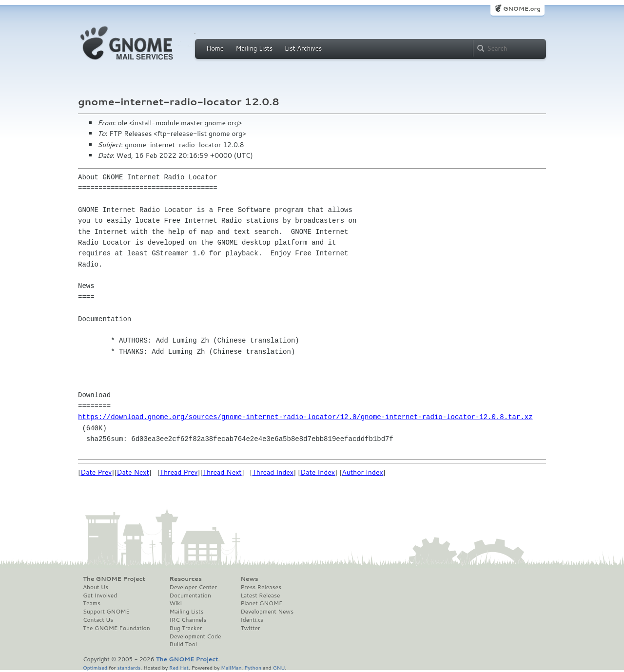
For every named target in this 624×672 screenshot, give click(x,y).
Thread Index (273, 472)
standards (129, 667)
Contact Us (98, 620)
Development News (267, 612)
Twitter (250, 628)
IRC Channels (188, 620)
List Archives (303, 48)
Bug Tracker (186, 628)
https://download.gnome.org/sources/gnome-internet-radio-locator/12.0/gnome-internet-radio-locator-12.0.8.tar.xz (305, 417)
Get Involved (100, 595)
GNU (279, 667)
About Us (96, 587)
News (249, 579)
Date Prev (96, 472)
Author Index (362, 472)
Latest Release (260, 595)
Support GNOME (106, 612)
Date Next (133, 472)
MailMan (231, 667)
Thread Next (222, 472)
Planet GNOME (261, 603)
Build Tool (183, 644)
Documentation (190, 595)
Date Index (318, 472)
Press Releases (261, 587)
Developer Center (193, 587)
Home (215, 48)
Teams (92, 603)
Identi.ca (252, 620)
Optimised (95, 667)
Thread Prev (179, 472)
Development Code (195, 636)
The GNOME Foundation (117, 628)
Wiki (176, 603)
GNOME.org (522, 9)
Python (253, 667)
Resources (186, 579)
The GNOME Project (114, 579)
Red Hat (179, 667)
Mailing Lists (254, 48)
